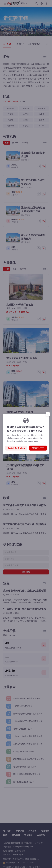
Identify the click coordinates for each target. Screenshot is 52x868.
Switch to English (16, 448)
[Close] (48, 414)
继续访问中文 (38, 448)
